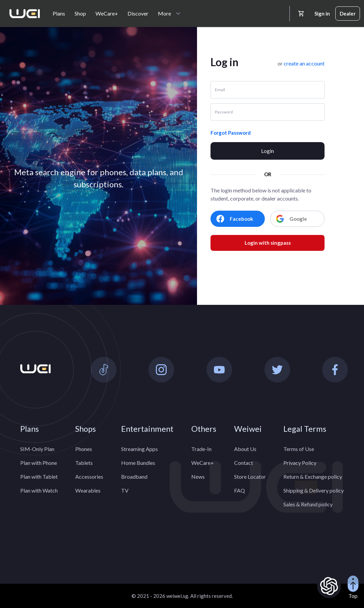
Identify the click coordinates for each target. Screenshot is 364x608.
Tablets (84, 463)
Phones (84, 449)
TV (125, 490)
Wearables (88, 490)
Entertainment (147, 429)
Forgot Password (231, 133)
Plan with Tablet (39, 477)
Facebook (235, 219)
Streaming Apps (139, 449)
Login (268, 151)
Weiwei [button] (248, 429)
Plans (59, 13)
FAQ (240, 490)
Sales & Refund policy (308, 504)
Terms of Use (299, 449)
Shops (86, 429)
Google (291, 219)
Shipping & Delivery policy (314, 490)
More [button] (164, 13)
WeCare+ (107, 13)
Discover (138, 13)
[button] (304, 63)
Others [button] (204, 429)
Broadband (134, 477)
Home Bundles (138, 463)
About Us (245, 449)
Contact (244, 463)
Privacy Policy (300, 463)
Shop (80, 13)
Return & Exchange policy (313, 477)
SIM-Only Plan (37, 449)
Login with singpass (268, 243)
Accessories (89, 477)
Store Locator (250, 477)
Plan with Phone (39, 463)
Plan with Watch (39, 490)
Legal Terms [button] (305, 429)
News (198, 477)
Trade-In (201, 449)
